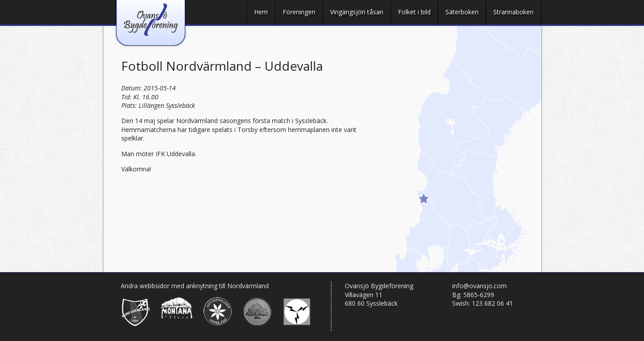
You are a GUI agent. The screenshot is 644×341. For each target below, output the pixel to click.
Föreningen (299, 12)
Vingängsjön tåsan (357, 12)
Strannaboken (513, 12)
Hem (261, 12)
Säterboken (462, 12)
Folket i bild (414, 12)
